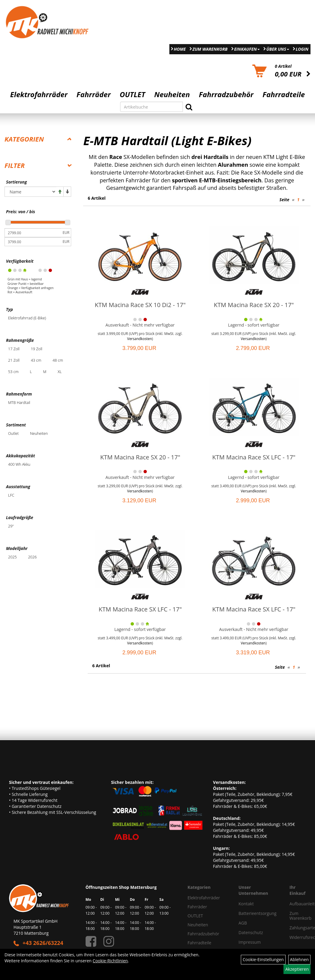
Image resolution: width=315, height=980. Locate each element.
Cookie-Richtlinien (110, 961)
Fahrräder (94, 94)
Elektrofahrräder (39, 94)
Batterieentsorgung (257, 913)
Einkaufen (247, 49)
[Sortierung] (30, 192)
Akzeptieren (297, 969)
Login (302, 49)
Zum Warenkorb (210, 49)
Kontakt (246, 904)
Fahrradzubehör (226, 94)
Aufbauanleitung (295, 904)
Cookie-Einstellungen (263, 959)
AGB (243, 923)
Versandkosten (139, 339)
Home (180, 49)
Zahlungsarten (295, 928)
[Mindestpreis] (33, 233)
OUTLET (133, 94)
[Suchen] (189, 107)
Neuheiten (172, 94)
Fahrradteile (284, 94)
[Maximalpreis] (33, 242)
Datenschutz (251, 932)
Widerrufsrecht (295, 937)
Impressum (250, 942)
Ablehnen (299, 959)
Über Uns (278, 49)
